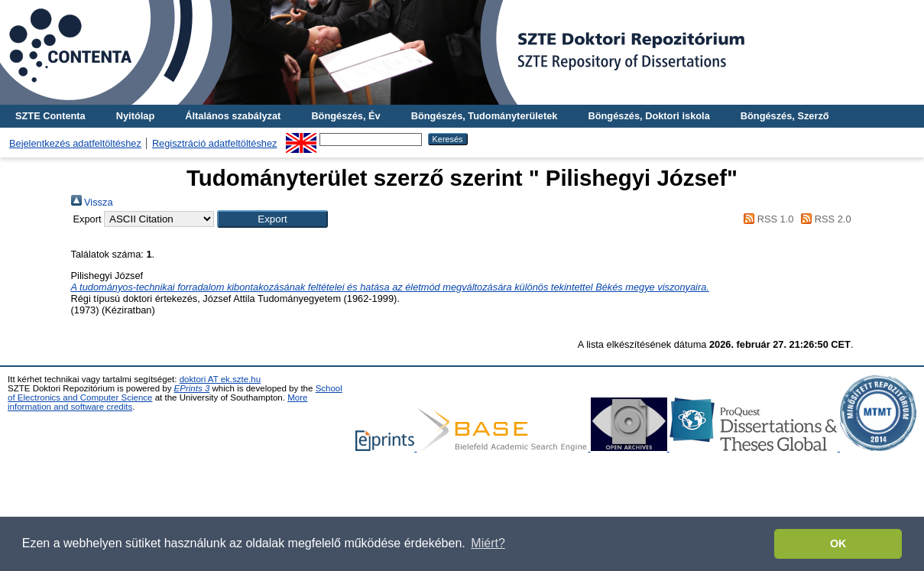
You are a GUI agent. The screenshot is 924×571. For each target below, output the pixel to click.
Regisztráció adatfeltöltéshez (215, 143)
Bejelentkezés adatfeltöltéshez (75, 143)
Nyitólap (135, 116)
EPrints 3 (192, 388)
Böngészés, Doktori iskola (648, 116)
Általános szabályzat (233, 116)
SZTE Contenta (50, 116)
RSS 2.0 (824, 219)
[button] (272, 219)
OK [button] (838, 543)
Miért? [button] (488, 543)
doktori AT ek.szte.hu (220, 379)
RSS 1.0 (767, 219)
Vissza (92, 202)
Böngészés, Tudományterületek (485, 116)
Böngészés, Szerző (785, 116)
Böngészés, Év (345, 116)
